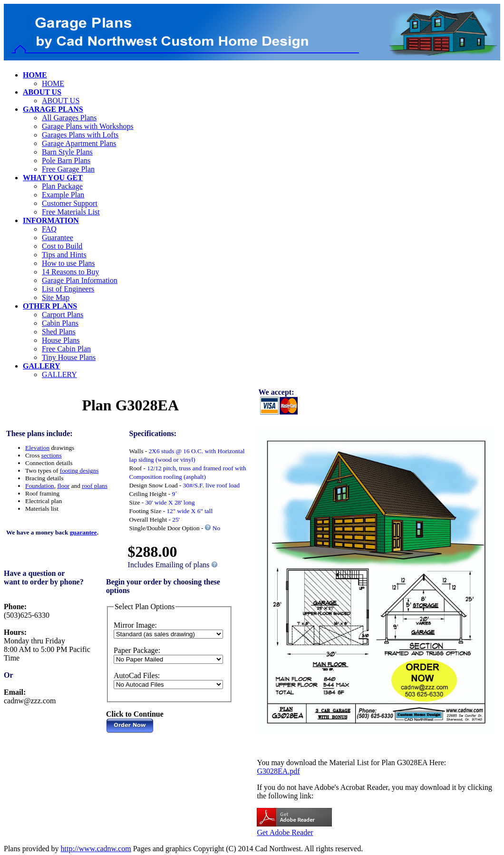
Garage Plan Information (80, 280)
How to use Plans (68, 263)
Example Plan (63, 195)
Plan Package (62, 186)
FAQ (49, 229)
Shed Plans (59, 332)
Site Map (56, 297)
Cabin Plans (60, 323)
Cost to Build (62, 246)
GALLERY (59, 374)
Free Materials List (71, 212)
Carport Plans (63, 315)
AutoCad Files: (137, 675)
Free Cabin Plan (66, 349)
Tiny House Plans (69, 357)
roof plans (95, 486)
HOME (53, 83)
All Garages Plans (69, 118)
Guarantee (58, 238)
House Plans (61, 340)
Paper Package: (137, 650)
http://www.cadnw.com (96, 849)
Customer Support (70, 203)
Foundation (40, 486)
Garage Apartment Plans (79, 143)
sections (52, 455)
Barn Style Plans (67, 152)
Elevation (37, 448)
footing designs (79, 471)
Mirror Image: (135, 625)
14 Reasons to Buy (70, 272)
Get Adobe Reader (285, 832)
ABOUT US (61, 101)
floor (63, 486)
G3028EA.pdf (278, 771)
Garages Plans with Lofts (80, 135)
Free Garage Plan (68, 169)
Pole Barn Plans (66, 160)
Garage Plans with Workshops (88, 126)
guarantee (83, 532)
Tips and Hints (64, 255)
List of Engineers (68, 289)
